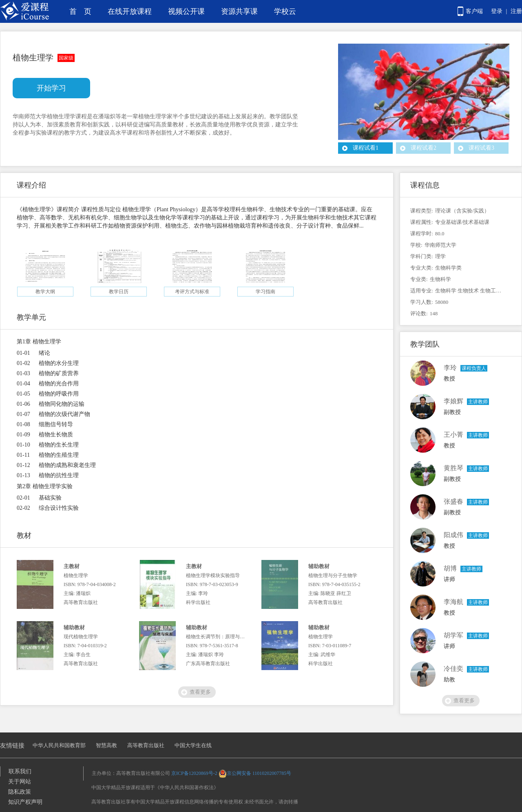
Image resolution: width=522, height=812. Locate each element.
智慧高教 (106, 745)
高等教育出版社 (146, 745)
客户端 (474, 11)
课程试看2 (424, 148)
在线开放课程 (130, 11)
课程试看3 (481, 148)
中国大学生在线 (193, 745)
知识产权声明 (25, 802)
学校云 (285, 11)
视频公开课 (186, 11)
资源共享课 (239, 11)
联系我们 (20, 771)
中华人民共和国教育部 (59, 745)
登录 (497, 11)
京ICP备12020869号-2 (194, 773)
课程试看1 (366, 148)
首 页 (80, 11)
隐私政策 (20, 792)
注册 (516, 11)
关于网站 (20, 782)
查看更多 (200, 692)
